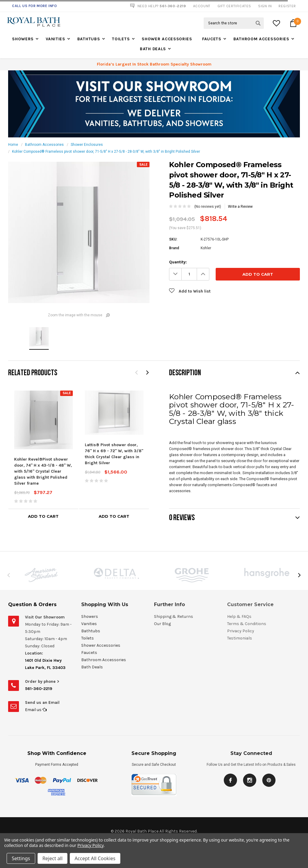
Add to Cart (43, 516)
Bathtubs (89, 39)
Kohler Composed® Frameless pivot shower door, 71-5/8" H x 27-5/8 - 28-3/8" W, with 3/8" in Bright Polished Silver (106, 152)
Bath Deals (153, 49)
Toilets (121, 39)
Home (13, 145)
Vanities (55, 39)
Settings (21, 858)
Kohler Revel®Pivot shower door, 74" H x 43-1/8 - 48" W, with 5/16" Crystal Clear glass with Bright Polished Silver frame (43, 471)
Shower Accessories (167, 39)
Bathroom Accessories (261, 39)
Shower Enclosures (87, 145)
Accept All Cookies (95, 858)
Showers (23, 39)
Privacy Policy (90, 845)
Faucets (212, 39)
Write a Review (240, 207)
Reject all (52, 858)
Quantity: (178, 262)
